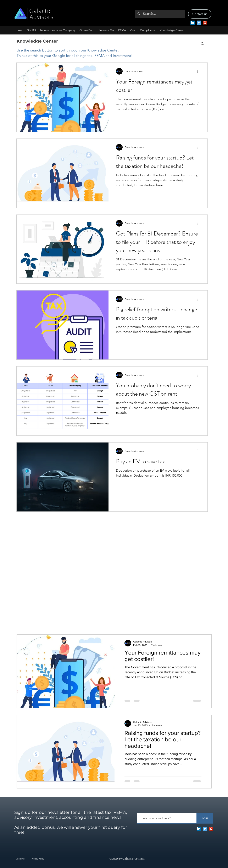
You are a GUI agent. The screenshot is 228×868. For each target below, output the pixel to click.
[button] (58, 30)
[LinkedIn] (193, 23)
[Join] (205, 818)
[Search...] (160, 14)
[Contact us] (200, 14)
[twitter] (199, 23)
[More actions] (199, 71)
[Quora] (205, 23)
